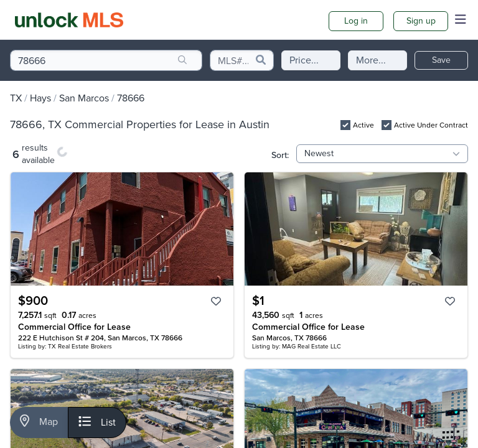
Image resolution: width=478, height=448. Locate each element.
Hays (40, 98)
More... (371, 60)
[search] (182, 60)
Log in (356, 21)
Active (363, 125)
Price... (304, 60)
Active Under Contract (431, 125)
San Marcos (84, 98)
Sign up (421, 21)
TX (16, 98)
